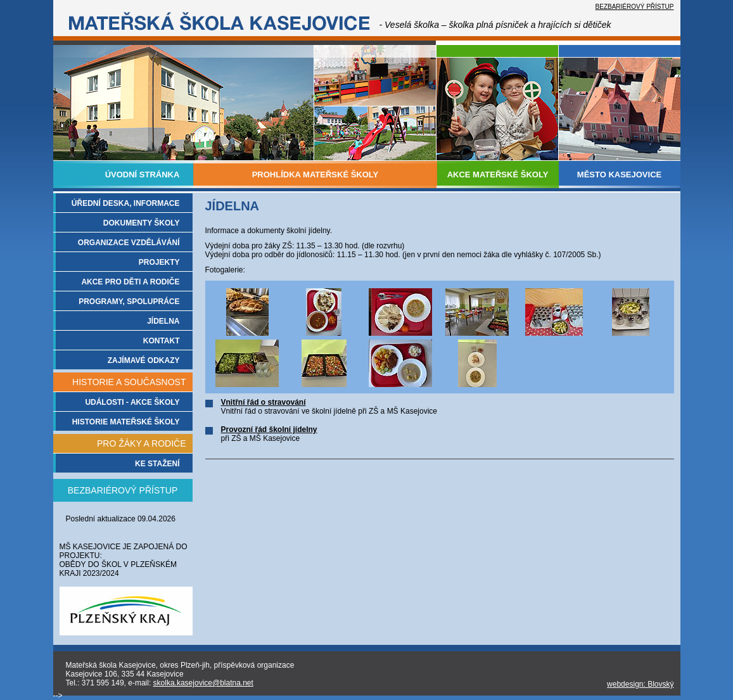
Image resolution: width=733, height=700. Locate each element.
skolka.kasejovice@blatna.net (203, 683)
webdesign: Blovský (640, 684)
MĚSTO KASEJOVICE (619, 175)
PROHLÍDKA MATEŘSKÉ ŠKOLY (316, 175)
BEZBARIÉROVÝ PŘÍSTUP (635, 7)
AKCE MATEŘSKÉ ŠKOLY (498, 175)
